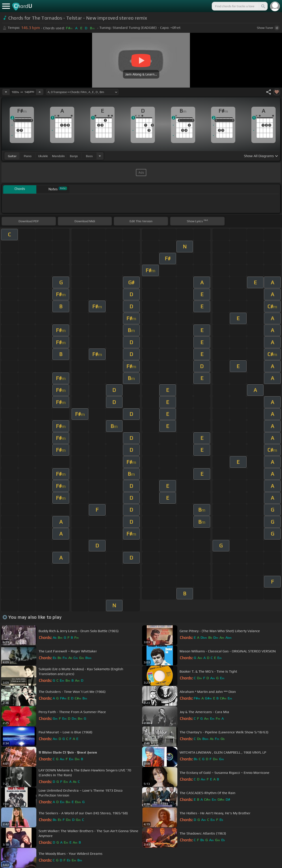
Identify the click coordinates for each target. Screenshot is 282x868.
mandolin (58, 156)
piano (28, 156)
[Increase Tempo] (40, 92)
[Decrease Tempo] (6, 92)
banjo (74, 156)
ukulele (43, 156)
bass (89, 156)
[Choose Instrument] (100, 156)
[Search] (263, 6)
